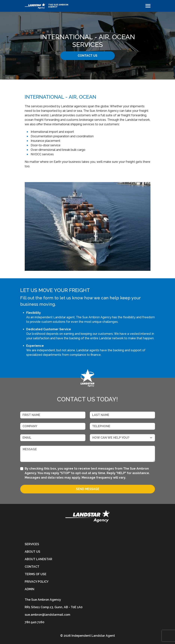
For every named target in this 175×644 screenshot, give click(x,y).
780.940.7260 (35, 622)
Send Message (88, 489)
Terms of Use (36, 574)
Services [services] (32, 544)
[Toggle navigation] (148, 6)
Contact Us (87, 56)
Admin (29, 589)
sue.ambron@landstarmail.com (47, 615)
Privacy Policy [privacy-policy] (37, 582)
